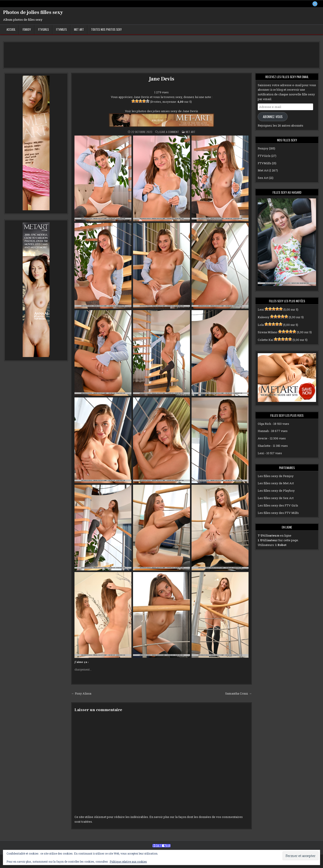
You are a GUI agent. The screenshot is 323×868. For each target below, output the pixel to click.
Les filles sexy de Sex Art (276, 498)
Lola (261, 325)
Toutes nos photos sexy (106, 29)
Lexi (261, 309)
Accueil (11, 29)
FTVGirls (44, 29)
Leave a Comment (169, 132)
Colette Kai (265, 340)
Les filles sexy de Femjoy (276, 476)
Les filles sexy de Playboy (276, 491)
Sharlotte (264, 446)
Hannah (263, 431)
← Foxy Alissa (81, 693)
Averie (263, 438)
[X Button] (315, 4)
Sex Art (263, 178)
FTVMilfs (61, 29)
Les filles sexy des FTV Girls (278, 505)
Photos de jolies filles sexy (33, 12)
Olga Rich (264, 424)
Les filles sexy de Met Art (276, 483)
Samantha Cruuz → (238, 693)
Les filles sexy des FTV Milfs (278, 513)
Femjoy (27, 29)
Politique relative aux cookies (128, 861)
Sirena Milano (268, 332)
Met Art (79, 29)
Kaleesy (264, 317)
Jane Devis (161, 79)
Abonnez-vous (273, 117)
